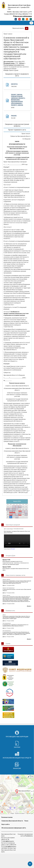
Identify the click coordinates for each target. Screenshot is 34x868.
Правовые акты (10, 611)
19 (26, 512)
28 (11, 517)
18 (23, 512)
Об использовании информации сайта (14, 828)
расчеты (14, 84)
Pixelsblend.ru (29, 836)
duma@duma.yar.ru (9, 841)
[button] (30, 864)
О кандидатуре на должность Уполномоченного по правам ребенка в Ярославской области (15, 625)
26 (26, 514)
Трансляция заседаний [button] (13, 525)
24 (20, 514)
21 (11, 514)
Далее (29, 606)
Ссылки (8, 644)
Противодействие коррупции (17, 737)
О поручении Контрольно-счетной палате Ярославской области (17, 590)
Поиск (26, 821)
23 (17, 514)
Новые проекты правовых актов (15, 575)
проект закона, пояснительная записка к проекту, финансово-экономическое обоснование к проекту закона (18, 100)
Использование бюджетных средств (17, 758)
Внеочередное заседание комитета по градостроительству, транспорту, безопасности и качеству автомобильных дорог (16, 563)
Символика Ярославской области (12, 821)
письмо (14, 116)
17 (20, 512)
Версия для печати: (19, 28)
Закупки (17, 747)
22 (14, 514)
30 (17, 517)
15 (14, 512)
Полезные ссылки (7, 817)
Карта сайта (5, 824)
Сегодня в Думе (10, 556)
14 (11, 512)
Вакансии (17, 768)
